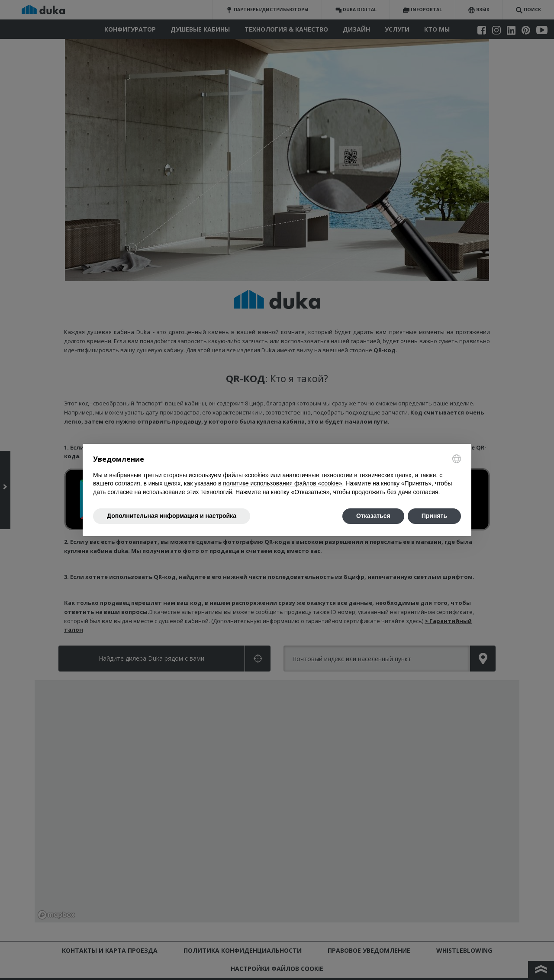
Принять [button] (434, 516)
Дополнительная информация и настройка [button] (172, 516)
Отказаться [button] (373, 516)
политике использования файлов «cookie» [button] (282, 483)
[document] (277, 475)
